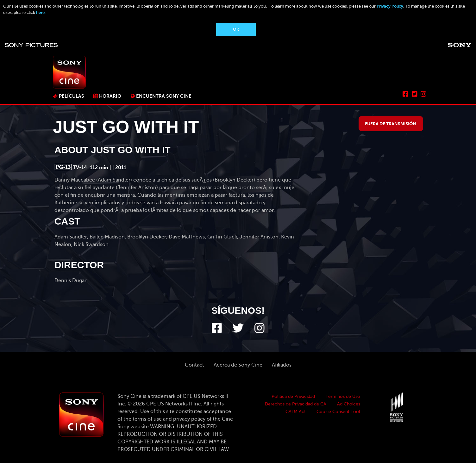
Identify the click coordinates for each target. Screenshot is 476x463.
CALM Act (296, 412)
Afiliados (282, 365)
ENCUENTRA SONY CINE (164, 96)
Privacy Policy (390, 6)
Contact (194, 365)
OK (236, 29)
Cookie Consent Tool (338, 412)
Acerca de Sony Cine (238, 365)
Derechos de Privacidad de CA (296, 404)
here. (41, 12)
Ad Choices (349, 404)
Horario (110, 96)
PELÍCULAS (71, 96)
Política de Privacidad (293, 396)
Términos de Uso (343, 396)
